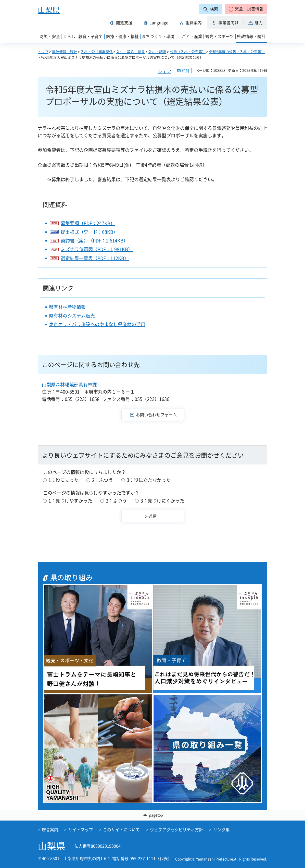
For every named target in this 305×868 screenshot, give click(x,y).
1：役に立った (63, 480)
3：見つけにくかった (162, 501)
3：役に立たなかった (149, 480)
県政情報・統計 (65, 52)
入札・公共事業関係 (97, 52)
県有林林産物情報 (67, 307)
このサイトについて (121, 829)
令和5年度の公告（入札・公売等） (237, 52)
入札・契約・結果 (131, 52)
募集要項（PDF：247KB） (88, 223)
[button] (246, 9)
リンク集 (221, 829)
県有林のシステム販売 (72, 316)
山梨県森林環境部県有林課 (69, 384)
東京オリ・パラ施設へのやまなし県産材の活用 (97, 324)
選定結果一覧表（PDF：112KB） (95, 258)
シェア (164, 71)
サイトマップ (81, 829)
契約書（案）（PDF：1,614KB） (94, 241)
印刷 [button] (185, 71)
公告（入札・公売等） (188, 52)
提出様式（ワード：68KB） (89, 232)
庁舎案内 (50, 829)
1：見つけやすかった (70, 501)
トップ (43, 52)
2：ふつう (103, 480)
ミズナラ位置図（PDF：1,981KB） (97, 249)
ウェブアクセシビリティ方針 (176, 829)
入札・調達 (157, 52)
